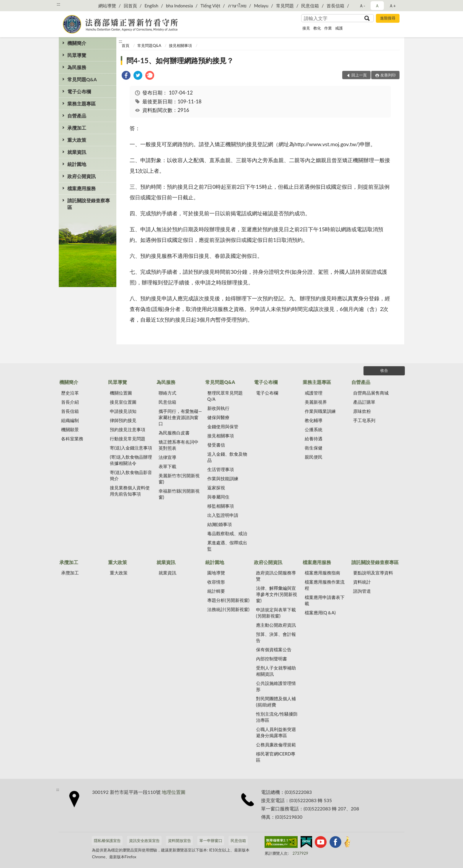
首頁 (125, 45)
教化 (317, 28)
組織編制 (70, 420)
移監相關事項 (221, 506)
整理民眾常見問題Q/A (225, 396)
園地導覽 (216, 573)
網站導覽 (107, 6)
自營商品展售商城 (371, 393)
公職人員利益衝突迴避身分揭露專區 (276, 732)
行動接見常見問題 (128, 439)
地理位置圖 (174, 792)
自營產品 (77, 116)
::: (58, 4)
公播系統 (314, 429)
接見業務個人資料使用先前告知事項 (130, 491)
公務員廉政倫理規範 (276, 745)
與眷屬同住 (218, 497)
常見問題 (285, 6)
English (151, 6)
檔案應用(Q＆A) (320, 613)
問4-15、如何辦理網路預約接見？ (180, 60)
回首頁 (130, 6)
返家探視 (216, 488)
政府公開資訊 (81, 176)
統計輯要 (216, 591)
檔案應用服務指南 (322, 573)
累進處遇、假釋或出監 (227, 546)
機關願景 (70, 429)
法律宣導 (167, 457)
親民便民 (314, 457)
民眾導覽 (77, 55)
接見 (306, 28)
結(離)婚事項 (220, 524)
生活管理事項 (221, 469)
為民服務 (77, 67)
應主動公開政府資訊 (276, 625)
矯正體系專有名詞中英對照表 (178, 445)
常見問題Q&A (82, 79)
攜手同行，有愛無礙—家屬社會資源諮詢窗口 (180, 417)
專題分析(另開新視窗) (228, 600)
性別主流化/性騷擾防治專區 (277, 717)
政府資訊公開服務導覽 (276, 576)
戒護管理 (314, 393)
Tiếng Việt (210, 6)
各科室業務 (72, 439)
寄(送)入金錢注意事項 (131, 448)
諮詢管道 (362, 591)
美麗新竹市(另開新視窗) (179, 479)
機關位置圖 (121, 393)
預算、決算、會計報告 (276, 637)
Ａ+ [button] (392, 6)
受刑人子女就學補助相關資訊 (276, 671)
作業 (328, 28)
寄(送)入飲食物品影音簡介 (131, 475)
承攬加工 (77, 128)
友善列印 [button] (388, 75)
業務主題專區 (81, 104)
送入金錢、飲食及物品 (227, 457)
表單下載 (167, 466)
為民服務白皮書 (174, 433)
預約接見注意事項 (128, 429)
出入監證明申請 (223, 515)
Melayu (261, 6)
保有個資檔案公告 (274, 649)
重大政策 (77, 140)
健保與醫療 (218, 417)
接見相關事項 (180, 45)
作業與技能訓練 (223, 478)
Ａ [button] (377, 6)
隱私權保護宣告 (107, 841)
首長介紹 (70, 402)
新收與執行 (218, 408)
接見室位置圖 (123, 402)
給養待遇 (314, 439)
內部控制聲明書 (272, 659)
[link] (126, 76)
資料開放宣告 (180, 841)
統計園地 (77, 164)
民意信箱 (310, 6)
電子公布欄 (79, 91)
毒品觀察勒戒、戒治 (227, 533)
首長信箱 (335, 6)
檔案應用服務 (81, 188)
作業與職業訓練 (320, 411)
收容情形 (216, 582)
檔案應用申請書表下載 (325, 600)
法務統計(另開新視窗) (228, 609)
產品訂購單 (364, 402)
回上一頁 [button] (359, 75)
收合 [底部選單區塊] (384, 370)
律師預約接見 (123, 420)
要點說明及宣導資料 (373, 573)
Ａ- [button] (362, 6)
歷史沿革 (70, 393)
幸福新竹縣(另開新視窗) (179, 494)
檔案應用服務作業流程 (325, 585)
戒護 (339, 28)
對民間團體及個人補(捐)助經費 (276, 702)
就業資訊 (77, 152)
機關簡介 (77, 43)
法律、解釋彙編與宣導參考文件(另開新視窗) (277, 594)
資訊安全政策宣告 (144, 841)
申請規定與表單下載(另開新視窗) (276, 613)
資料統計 (362, 582)
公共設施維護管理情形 (276, 686)
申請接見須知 (123, 411)
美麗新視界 (316, 402)
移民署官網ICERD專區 (276, 757)
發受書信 (216, 445)
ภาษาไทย (237, 6)
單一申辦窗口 (211, 841)
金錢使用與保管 (223, 426)
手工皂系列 (364, 420)
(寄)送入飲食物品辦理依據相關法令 (131, 460)
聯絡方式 (167, 393)
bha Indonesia (179, 6)
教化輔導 (314, 420)
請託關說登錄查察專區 (89, 204)
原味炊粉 (362, 411)
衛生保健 (314, 448)
